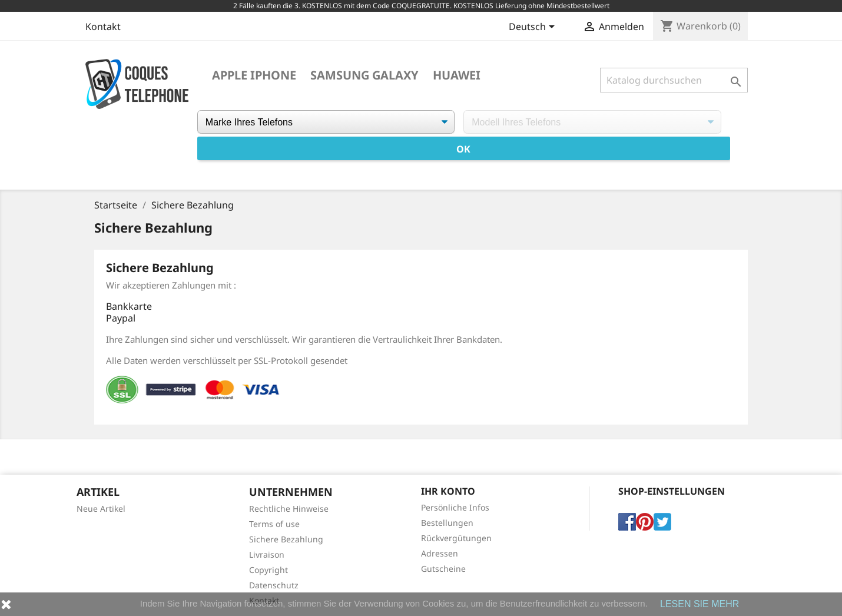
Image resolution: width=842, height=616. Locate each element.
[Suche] (674, 80)
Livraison (267, 554)
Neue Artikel (101, 509)
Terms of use (274, 524)
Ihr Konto (448, 491)
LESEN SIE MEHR (700, 604)
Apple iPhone (254, 75)
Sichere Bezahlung (286, 539)
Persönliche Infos (455, 507)
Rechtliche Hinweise (289, 509)
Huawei (457, 75)
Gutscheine (443, 569)
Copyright (268, 570)
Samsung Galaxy (364, 75)
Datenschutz (274, 585)
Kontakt (103, 27)
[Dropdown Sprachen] (534, 28)
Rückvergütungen (456, 538)
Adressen (440, 553)
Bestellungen (447, 523)
